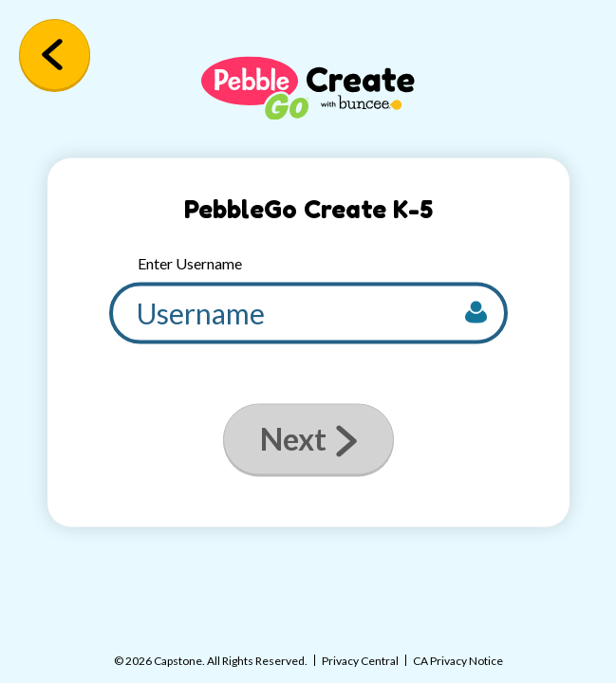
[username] (308, 314)
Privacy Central (360, 661)
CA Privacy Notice (458, 661)
